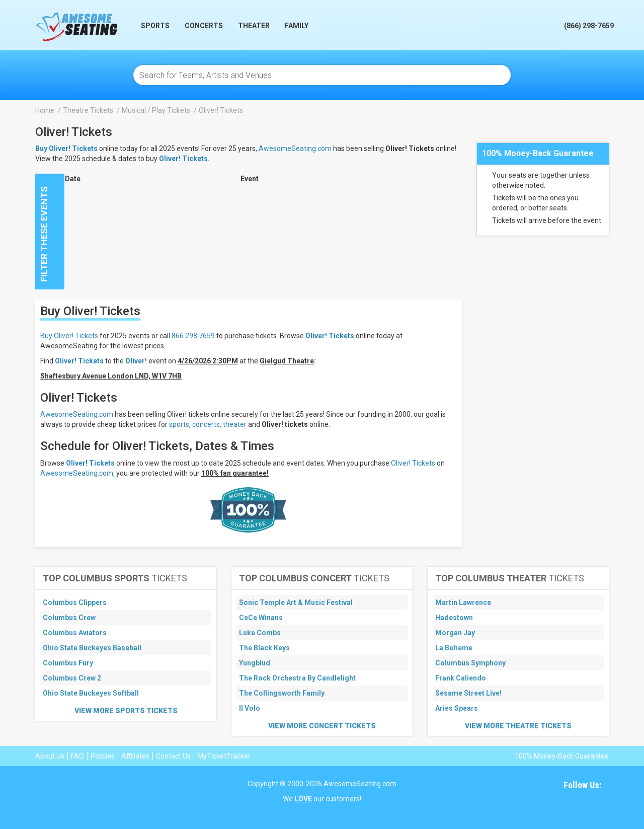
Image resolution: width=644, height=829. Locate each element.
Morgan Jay (455, 633)
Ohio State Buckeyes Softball (91, 693)
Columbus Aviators (75, 633)
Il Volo (250, 708)
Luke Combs (260, 633)
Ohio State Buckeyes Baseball (92, 648)
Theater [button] (254, 26)
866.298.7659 (193, 336)
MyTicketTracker (224, 756)
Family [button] (297, 26)
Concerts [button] (204, 26)
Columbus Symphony (470, 663)
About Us (50, 756)
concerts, (207, 424)
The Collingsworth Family (282, 693)
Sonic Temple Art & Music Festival (296, 602)
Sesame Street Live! (468, 693)
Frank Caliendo (461, 678)
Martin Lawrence (463, 602)
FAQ (77, 756)
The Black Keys (264, 648)
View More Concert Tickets (322, 726)
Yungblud (255, 663)
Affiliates (135, 756)
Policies (103, 756)
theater (235, 424)
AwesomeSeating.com (295, 148)
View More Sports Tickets (126, 711)
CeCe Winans (261, 618)
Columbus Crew (69, 618)
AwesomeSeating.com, (77, 473)
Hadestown (454, 618)
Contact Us (173, 756)
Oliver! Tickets (183, 159)
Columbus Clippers (75, 602)
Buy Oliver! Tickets (69, 336)
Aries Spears (457, 708)
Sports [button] (155, 26)
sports (179, 424)
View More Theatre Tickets (518, 726)
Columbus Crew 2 (72, 678)
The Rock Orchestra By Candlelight (297, 678)
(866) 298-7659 (589, 26)
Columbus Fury (68, 663)
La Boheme (454, 648)
